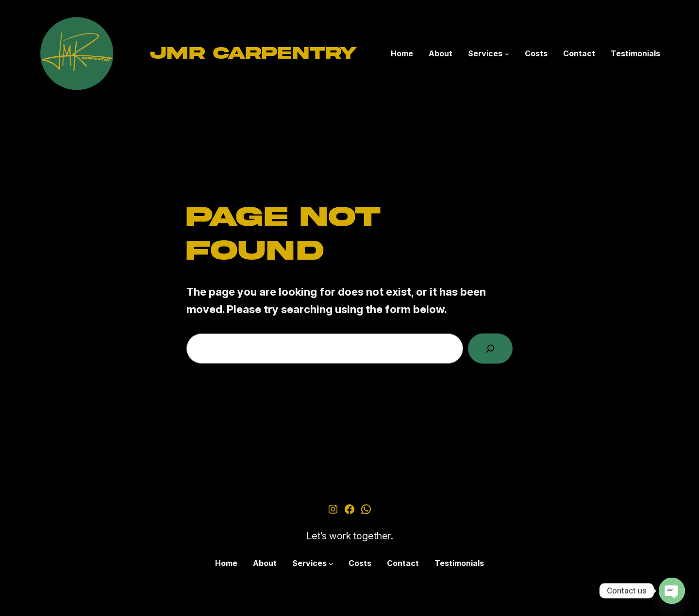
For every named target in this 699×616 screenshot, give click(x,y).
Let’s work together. (350, 536)
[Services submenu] (507, 54)
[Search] (490, 349)
